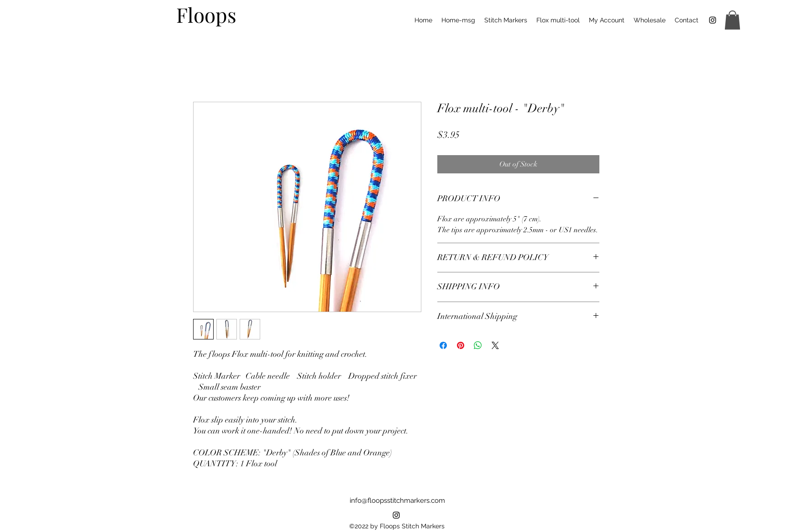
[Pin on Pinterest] (461, 345)
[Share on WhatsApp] (478, 345)
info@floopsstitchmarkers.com (397, 501)
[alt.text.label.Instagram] (396, 515)
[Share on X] (495, 345)
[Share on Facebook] (443, 345)
